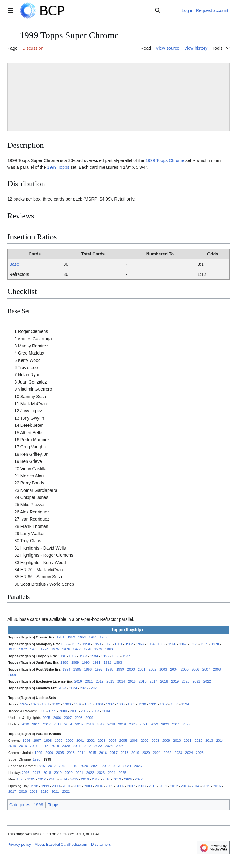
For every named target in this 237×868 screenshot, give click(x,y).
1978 (87, 649)
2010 (78, 681)
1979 (98, 649)
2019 (175, 681)
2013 (110, 681)
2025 (84, 688)
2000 (131, 669)
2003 (163, 669)
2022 (207, 681)
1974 (45, 649)
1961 (118, 644)
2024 (73, 688)
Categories (20, 805)
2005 (185, 669)
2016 (143, 681)
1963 (140, 644)
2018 (164, 681)
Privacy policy (19, 845)
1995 (77, 669)
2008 (217, 669)
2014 (121, 681)
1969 (204, 644)
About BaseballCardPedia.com (61, 845)
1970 (215, 644)
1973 (34, 649)
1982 (73, 656)
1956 (65, 644)
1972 (23, 649)
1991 (97, 662)
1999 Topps (58, 167)
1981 (62, 656)
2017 (154, 681)
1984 (94, 656)
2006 (195, 669)
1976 (66, 649)
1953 (82, 637)
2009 (12, 675)
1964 (151, 644)
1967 (183, 644)
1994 (67, 669)
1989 (75, 662)
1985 (105, 656)
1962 (129, 644)
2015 (132, 681)
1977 (77, 649)
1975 (55, 649)
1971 (12, 649)
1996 (88, 669)
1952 (71, 637)
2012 (100, 681)
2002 (152, 669)
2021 (196, 681)
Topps (54, 805)
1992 (107, 662)
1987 (126, 656)
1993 (118, 662)
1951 (60, 637)
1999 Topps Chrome (165, 160)
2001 (142, 669)
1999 (120, 669)
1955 (104, 637)
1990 (86, 662)
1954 (93, 637)
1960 (108, 644)
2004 (174, 669)
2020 (186, 681)
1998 (109, 669)
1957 (75, 644)
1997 (99, 669)
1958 (86, 644)
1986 (116, 656)
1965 (162, 644)
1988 (64, 662)
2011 (89, 681)
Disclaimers (101, 845)
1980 (109, 649)
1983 (83, 656)
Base (14, 264)
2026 (95, 688)
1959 (97, 644)
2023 (62, 688)
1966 (172, 644)
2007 (206, 669)
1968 (194, 644)
